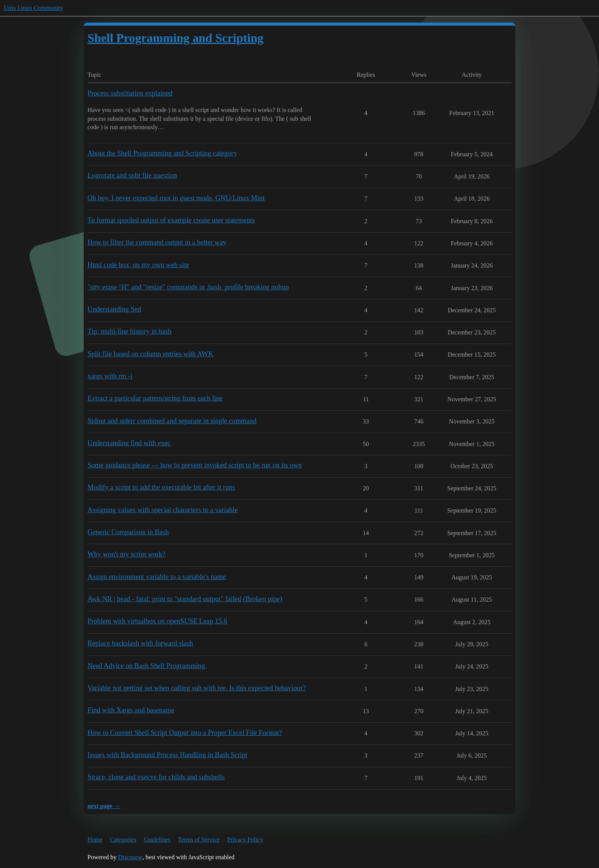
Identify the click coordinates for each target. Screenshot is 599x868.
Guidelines (157, 840)
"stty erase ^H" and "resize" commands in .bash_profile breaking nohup (188, 287)
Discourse (130, 857)
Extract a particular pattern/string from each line (155, 398)
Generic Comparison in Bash (128, 532)
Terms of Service (199, 840)
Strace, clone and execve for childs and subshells (156, 777)
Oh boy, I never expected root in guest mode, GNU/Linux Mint (176, 198)
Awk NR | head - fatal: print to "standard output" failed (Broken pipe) (185, 599)
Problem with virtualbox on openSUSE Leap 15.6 (157, 621)
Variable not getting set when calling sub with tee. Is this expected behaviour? (197, 688)
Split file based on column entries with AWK (150, 354)
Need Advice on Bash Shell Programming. (147, 666)
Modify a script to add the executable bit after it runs (161, 487)
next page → (104, 806)
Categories (123, 840)
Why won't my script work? (126, 554)
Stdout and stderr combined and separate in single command (172, 421)
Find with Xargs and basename (131, 710)
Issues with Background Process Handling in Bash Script (168, 755)
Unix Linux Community (33, 8)
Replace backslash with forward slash (140, 643)
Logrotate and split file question (132, 175)
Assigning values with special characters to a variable (163, 510)
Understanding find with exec (129, 443)
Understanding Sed (114, 309)
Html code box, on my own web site (138, 265)
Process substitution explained (130, 93)
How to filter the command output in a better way (157, 242)
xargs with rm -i (110, 376)
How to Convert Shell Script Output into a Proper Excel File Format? (185, 733)
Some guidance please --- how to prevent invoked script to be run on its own (195, 465)
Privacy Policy (245, 840)
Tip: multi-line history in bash (130, 331)
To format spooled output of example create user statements (171, 220)
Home (95, 840)
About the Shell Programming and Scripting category (162, 153)
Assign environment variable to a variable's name (157, 577)
